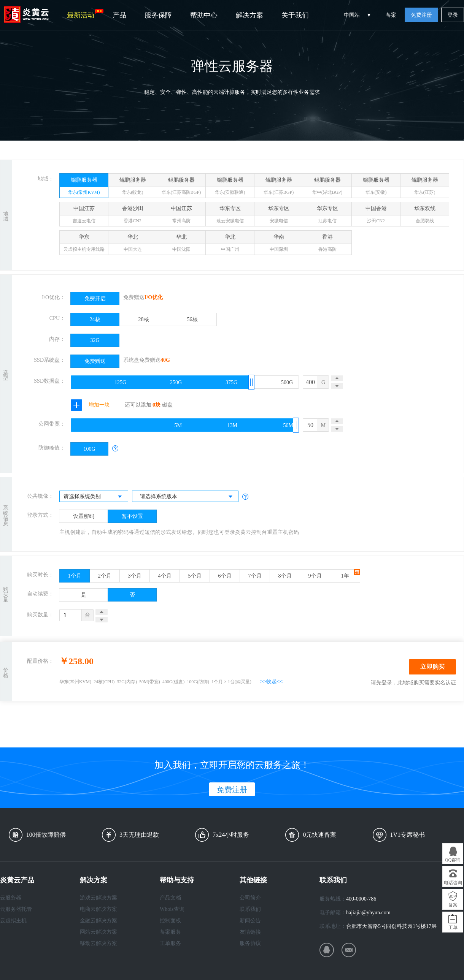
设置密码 (84, 516)
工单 (453, 928)
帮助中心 (204, 15)
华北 (133, 245)
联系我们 (250, 909)
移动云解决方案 (99, 943)
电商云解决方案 (99, 909)
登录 (453, 15)
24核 (95, 319)
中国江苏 (84, 216)
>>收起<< (272, 682)
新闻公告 (250, 921)
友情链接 (250, 932)
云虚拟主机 (13, 921)
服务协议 (250, 943)
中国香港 (376, 216)
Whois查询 (172, 909)
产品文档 (170, 898)
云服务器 (11, 898)
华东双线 (425, 216)
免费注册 (421, 15)
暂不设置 (132, 516)
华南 (279, 245)
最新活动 (85, 14)
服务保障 (158, 15)
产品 (119, 15)
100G (89, 449)
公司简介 (250, 898)
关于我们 (295, 15)
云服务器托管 (16, 909)
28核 (144, 319)
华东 (84, 245)
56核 (192, 319)
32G (95, 340)
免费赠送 (95, 361)
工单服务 (170, 943)
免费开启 (95, 298)
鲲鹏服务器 (84, 188)
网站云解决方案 (99, 932)
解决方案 (249, 15)
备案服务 (170, 932)
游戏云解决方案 (99, 898)
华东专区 (230, 216)
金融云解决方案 (99, 921)
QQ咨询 (453, 860)
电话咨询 (453, 883)
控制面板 (170, 921)
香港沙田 (133, 216)
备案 (391, 15)
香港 (327, 245)
